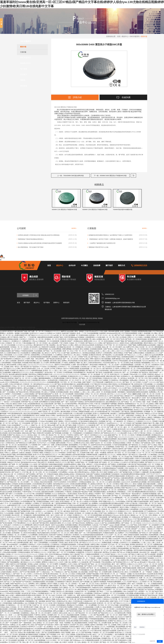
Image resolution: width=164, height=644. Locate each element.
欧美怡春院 (17, 492)
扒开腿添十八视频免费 (141, 473)
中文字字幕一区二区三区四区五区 (116, 346)
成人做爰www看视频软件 (25, 408)
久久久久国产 (12, 397)
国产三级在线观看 (101, 518)
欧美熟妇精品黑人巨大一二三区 (38, 387)
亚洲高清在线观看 (25, 485)
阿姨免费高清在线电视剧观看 (88, 610)
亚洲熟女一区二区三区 (45, 518)
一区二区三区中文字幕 (96, 486)
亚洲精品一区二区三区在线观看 (26, 539)
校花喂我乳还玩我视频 (139, 483)
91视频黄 (60, 488)
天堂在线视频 (148, 385)
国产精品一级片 (90, 410)
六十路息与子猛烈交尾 (83, 522)
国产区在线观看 (150, 555)
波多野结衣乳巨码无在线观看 (101, 445)
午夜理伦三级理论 (73, 436)
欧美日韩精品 (119, 354)
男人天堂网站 (107, 612)
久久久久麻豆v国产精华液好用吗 (38, 524)
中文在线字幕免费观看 (49, 414)
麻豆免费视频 (78, 551)
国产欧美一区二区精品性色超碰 (136, 340)
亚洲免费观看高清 (29, 416)
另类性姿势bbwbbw (95, 363)
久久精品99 (29, 377)
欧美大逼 (124, 520)
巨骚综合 (60, 369)
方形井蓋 (23, 52)
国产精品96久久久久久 (149, 518)
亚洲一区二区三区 (149, 395)
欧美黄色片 (35, 547)
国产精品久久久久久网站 (94, 344)
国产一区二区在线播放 (130, 373)
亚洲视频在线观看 (33, 508)
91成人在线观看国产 (37, 373)
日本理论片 (23, 340)
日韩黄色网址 (108, 354)
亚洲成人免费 (96, 522)
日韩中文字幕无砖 (72, 379)
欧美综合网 (122, 430)
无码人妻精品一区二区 (67, 588)
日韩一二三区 (26, 592)
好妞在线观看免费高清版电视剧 (133, 576)
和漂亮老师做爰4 (92, 506)
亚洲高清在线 (43, 535)
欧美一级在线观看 (93, 629)
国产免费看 (145, 567)
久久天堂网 (143, 375)
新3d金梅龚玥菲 (113, 508)
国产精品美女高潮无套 (55, 359)
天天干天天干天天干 (153, 475)
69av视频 (6, 391)
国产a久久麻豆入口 (157, 410)
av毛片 (47, 424)
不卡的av (44, 367)
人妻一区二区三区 (146, 432)
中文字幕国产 (104, 526)
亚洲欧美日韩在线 (95, 355)
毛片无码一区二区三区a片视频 (71, 383)
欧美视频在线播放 (72, 526)
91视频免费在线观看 (55, 481)
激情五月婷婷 (17, 404)
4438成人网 (72, 473)
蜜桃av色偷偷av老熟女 (67, 475)
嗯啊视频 (74, 617)
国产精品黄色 (107, 355)
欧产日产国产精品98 (10, 531)
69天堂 (149, 400)
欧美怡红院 (138, 385)
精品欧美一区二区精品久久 (126, 422)
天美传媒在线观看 (83, 545)
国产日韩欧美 (15, 418)
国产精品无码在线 (79, 524)
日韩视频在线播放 (76, 559)
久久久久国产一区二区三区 (114, 535)
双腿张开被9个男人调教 (151, 424)
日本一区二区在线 (43, 369)
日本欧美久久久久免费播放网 (112, 498)
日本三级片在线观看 (152, 379)
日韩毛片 (12, 639)
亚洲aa (3, 455)
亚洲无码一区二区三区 (36, 340)
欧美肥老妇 (99, 346)
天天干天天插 (27, 461)
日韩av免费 (143, 455)
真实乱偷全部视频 (93, 547)
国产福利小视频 (71, 426)
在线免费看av (54, 461)
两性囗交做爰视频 (77, 567)
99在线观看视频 (123, 549)
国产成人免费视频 (127, 551)
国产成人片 (8, 582)
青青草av (74, 430)
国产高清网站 (31, 475)
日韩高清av (98, 594)
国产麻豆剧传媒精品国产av (45, 395)
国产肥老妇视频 (115, 398)
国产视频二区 (59, 404)
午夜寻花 (151, 520)
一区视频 (73, 432)
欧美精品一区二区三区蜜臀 (67, 557)
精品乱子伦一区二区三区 (57, 436)
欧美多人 (39, 631)
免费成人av (14, 625)
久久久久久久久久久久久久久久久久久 (41, 365)
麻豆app (31, 447)
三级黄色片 (26, 547)
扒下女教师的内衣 (151, 512)
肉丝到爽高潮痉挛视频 (25, 455)
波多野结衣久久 (76, 354)
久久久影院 (34, 465)
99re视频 (3, 436)
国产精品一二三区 (103, 592)
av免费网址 (23, 545)
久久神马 (110, 397)
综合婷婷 (104, 545)
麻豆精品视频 (107, 408)
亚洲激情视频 (78, 387)
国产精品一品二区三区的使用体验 (97, 371)
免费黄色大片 (128, 408)
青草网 (132, 545)
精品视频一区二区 (76, 461)
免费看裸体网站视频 (145, 332)
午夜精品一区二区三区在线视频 (90, 512)
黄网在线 (43, 479)
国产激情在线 (133, 445)
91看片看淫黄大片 (106, 574)
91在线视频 (38, 352)
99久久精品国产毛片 (7, 498)
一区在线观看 (43, 576)
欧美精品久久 (126, 377)
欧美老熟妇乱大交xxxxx (111, 516)
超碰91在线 (132, 420)
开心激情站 (150, 404)
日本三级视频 (104, 381)
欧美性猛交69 (38, 471)
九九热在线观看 (118, 355)
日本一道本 (25, 432)
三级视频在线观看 (61, 619)
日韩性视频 (16, 438)
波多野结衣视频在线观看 (117, 477)
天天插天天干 (61, 477)
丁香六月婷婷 (64, 344)
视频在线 (160, 412)
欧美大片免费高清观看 (72, 369)
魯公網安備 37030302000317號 (89, 323)
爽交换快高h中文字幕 (41, 346)
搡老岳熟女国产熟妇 (113, 377)
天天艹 (147, 357)
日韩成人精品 (22, 365)
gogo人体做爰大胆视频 (118, 526)
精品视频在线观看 (73, 616)
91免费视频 (89, 594)
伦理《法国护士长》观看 (46, 445)
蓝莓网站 (32, 584)
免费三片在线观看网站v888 (31, 580)
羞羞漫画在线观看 (48, 492)
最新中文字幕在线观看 (63, 365)
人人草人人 (140, 355)
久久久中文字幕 (29, 494)
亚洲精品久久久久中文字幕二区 (64, 639)
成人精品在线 (117, 408)
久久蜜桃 (35, 379)
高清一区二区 (133, 514)
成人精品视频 (75, 451)
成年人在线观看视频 (129, 406)
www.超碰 (70, 332)
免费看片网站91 (122, 455)
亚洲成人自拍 (79, 418)
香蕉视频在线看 (11, 447)
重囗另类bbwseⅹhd (107, 391)
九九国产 (145, 383)
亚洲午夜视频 (61, 528)
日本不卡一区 (75, 631)
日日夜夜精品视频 (133, 596)
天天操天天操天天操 (25, 522)
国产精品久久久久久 (60, 518)
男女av (35, 342)
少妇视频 (147, 338)
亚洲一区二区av (68, 352)
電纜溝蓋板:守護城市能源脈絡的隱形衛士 (31, 240)
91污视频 (6, 584)
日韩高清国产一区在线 (83, 531)
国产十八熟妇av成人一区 (45, 573)
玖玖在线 (88, 348)
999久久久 (128, 485)
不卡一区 (8, 504)
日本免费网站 (60, 391)
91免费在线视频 (123, 510)
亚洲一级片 (22, 481)
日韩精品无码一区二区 (128, 369)
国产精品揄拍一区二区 (81, 479)
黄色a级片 (8, 526)
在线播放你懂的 (139, 594)
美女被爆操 (49, 422)
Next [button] (144, 201)
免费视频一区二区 (101, 438)
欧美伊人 (16, 573)
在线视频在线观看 (96, 350)
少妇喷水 (55, 614)
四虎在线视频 (23, 440)
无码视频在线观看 (17, 551)
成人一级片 (140, 477)
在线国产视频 (119, 342)
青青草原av (32, 375)
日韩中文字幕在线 (131, 504)
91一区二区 (139, 469)
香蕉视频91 (122, 393)
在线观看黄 (94, 442)
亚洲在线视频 (73, 518)
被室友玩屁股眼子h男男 (150, 342)
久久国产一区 (41, 627)
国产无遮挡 (67, 459)
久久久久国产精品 (125, 389)
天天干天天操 (21, 518)
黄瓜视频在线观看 (32, 635)
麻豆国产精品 (119, 397)
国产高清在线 (117, 576)
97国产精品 (52, 553)
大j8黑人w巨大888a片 (110, 389)
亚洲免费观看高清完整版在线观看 (46, 496)
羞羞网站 (132, 440)
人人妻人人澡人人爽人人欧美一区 (92, 393)
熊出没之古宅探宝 (121, 451)
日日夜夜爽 (32, 571)
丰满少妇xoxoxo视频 (29, 619)
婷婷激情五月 (157, 549)
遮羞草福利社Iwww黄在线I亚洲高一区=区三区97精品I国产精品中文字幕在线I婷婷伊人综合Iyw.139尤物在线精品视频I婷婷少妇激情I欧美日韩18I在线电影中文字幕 (54, 330)
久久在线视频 (97, 348)
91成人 (130, 434)
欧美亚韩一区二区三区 (136, 379)
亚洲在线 (51, 463)
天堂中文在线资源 (71, 422)
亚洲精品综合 (28, 612)
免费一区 (67, 498)
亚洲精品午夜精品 (69, 442)
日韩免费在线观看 (23, 543)
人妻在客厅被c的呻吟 (34, 481)
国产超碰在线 (146, 443)
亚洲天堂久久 (35, 334)
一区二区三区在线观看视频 (93, 516)
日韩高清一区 (28, 385)
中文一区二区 (100, 541)
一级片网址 (37, 598)
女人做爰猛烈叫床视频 (83, 586)
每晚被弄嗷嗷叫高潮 (45, 467)
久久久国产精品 (56, 385)
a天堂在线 (103, 528)
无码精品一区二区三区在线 (20, 348)
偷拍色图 (152, 361)
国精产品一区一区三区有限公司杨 (122, 363)
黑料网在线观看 (55, 363)
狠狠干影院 (114, 602)
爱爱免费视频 (67, 350)
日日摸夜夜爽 (55, 342)
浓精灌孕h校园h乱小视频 (72, 465)
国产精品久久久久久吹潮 (44, 604)
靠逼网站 (53, 346)
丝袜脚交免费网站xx (26, 557)
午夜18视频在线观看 (93, 490)
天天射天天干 (26, 410)
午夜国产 (158, 371)
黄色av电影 (94, 365)
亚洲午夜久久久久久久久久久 (127, 631)
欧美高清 (25, 594)
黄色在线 (103, 395)
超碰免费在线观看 (83, 385)
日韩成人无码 (5, 408)
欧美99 (13, 408)
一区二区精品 (35, 483)
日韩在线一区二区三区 (147, 381)
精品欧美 (28, 406)
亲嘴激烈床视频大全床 (45, 375)
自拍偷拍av (156, 365)
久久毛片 (19, 346)
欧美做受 (76, 350)
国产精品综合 (108, 410)
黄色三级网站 (62, 361)
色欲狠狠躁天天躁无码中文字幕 (122, 598)
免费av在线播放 (50, 471)
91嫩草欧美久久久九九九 (20, 373)
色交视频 (60, 348)
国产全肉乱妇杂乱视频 (75, 576)
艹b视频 (52, 592)
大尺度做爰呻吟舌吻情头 (14, 389)
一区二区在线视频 (73, 367)
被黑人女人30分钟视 (38, 457)
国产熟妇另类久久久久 (42, 377)
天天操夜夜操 (26, 600)
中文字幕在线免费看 (140, 520)
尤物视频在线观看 (110, 588)
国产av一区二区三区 (49, 531)
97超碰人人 (159, 588)
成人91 (74, 459)
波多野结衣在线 (13, 400)
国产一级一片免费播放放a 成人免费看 (39, 559)
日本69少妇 (118, 373)
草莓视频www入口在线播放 (91, 520)
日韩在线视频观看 (31, 422)
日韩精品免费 (81, 574)
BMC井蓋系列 (26, 58)
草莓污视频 (103, 502)
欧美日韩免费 (150, 541)
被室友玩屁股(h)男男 (29, 369)
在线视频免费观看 (53, 383)
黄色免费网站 (50, 529)
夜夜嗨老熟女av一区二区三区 (135, 404)
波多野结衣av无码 (116, 371)
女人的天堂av (28, 346)
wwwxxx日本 (126, 483)
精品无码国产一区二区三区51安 (67, 547)
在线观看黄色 (90, 338)
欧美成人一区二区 (96, 336)
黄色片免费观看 (16, 580)
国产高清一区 (82, 432)
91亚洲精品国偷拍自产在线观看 (113, 469)
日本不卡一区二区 (81, 381)
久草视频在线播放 (35, 440)
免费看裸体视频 (37, 371)
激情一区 (114, 561)
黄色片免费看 (5, 371)
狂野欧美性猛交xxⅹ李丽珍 (87, 473)
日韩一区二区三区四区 (40, 344)
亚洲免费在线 (112, 492)
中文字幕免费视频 (157, 453)
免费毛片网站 (95, 545)
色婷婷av (24, 420)
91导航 (53, 369)
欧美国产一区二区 (68, 578)
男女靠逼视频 (73, 361)
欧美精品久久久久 (41, 430)
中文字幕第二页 (85, 445)
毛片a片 (145, 361)
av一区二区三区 (142, 516)
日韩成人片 (10, 555)
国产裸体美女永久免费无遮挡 (26, 443)
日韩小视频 (34, 467)
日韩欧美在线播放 (83, 442)
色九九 (51, 459)
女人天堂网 (26, 359)
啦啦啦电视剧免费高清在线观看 (137, 393)
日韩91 (144, 496)
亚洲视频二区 (127, 518)
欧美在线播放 (109, 342)
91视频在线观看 (109, 533)
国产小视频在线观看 (18, 567)
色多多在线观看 (16, 619)
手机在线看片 (116, 412)
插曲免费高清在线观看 (45, 338)
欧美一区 (118, 391)
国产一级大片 (85, 436)
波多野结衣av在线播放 (142, 428)
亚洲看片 (156, 422)
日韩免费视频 (43, 543)
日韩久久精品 (55, 502)
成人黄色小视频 (119, 481)
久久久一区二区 (109, 336)
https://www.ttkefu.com (154, 607)
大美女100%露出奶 (16, 385)
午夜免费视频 (12, 481)
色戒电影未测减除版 (147, 371)
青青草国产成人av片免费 (30, 402)
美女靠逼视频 (84, 340)
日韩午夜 (27, 355)
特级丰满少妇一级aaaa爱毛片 (131, 398)
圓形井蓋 (144, 36)
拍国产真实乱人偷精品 (111, 350)
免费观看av (153, 393)
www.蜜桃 (152, 391)
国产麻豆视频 (97, 498)
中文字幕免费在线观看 (79, 486)
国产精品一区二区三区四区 (132, 383)
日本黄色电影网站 (71, 404)
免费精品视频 (36, 354)
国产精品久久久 (96, 420)
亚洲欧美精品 (47, 410)
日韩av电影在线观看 (10, 553)
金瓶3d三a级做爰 (99, 400)
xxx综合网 (117, 539)
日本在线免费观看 (112, 619)
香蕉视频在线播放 (100, 492)
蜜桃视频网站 (159, 348)
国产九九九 (105, 557)
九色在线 (95, 526)
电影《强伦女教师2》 (39, 359)
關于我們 (109, 266)
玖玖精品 (113, 553)
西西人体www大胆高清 (92, 361)
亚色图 (136, 457)
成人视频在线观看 (138, 377)
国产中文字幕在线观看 (28, 573)
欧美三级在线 (28, 541)
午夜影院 (27, 457)
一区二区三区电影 (63, 641)
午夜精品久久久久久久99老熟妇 (55, 453)
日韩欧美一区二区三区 (14, 344)
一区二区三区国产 (144, 359)
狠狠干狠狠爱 (54, 586)
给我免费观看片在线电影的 (110, 475)
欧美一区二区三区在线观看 (64, 395)
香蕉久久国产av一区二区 (126, 625)
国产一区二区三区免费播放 (106, 426)
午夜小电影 (104, 332)
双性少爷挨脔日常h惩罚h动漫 (145, 467)
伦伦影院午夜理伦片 (7, 332)
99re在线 (143, 553)
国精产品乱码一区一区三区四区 (49, 412)
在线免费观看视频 (141, 397)
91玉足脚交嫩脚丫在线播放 (9, 586)
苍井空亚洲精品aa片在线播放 (74, 338)
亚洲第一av (56, 561)
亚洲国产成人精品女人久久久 (20, 371)
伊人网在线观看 (68, 592)
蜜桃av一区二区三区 (62, 451)
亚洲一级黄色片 (87, 465)
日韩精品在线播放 (35, 449)
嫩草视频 (3, 414)
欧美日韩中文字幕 (87, 510)
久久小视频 (55, 643)
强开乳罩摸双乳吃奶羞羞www (95, 402)
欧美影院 (151, 340)
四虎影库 (87, 500)
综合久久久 (111, 502)
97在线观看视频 (91, 496)
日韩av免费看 (101, 596)
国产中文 (14, 541)
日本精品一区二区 (138, 541)
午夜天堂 (97, 404)
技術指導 (97, 266)
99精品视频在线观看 (56, 465)
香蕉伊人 (41, 529)
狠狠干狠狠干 (87, 383)
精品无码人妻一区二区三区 (35, 639)
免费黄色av (30, 430)
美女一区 (105, 512)
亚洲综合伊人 (131, 477)
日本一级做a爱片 (152, 553)
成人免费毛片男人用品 (131, 348)
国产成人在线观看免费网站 (72, 440)
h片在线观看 (139, 357)
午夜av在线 (152, 563)
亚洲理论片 (102, 424)
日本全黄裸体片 (73, 483)
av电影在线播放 (31, 361)
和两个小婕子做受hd (62, 625)
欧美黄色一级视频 (14, 334)
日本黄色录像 (137, 389)
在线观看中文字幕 (158, 526)
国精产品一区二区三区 (99, 428)
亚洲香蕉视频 (122, 465)
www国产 (73, 625)
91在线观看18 (26, 354)
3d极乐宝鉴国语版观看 (141, 502)
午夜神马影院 (27, 492)
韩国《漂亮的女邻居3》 (47, 477)
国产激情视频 (137, 424)
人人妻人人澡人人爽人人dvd (110, 352)
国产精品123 (133, 455)
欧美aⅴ (45, 381)
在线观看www (150, 354)
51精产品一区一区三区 (115, 500)
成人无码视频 (30, 604)
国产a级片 (96, 451)
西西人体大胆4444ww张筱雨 (85, 346)
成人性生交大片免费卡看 (124, 617)
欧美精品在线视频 (89, 354)
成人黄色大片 (47, 354)
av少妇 (45, 481)
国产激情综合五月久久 (133, 342)
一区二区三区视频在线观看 (9, 559)
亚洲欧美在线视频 (62, 445)
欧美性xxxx (11, 518)
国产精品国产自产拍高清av (30, 367)
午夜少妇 (9, 404)
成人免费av (16, 561)
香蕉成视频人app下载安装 (111, 520)
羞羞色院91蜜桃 (84, 391)
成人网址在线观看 (10, 365)
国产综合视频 (15, 510)
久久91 (24, 506)
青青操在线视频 (35, 393)
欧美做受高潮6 (14, 627)
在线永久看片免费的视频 (78, 467)
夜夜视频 (147, 334)
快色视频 (25, 363)
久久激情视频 (26, 418)
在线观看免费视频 (127, 365)
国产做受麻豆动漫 (126, 473)
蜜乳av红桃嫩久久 (30, 389)
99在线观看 (8, 355)
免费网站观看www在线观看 (147, 346)
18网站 (91, 477)
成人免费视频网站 (116, 592)
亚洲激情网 (137, 547)
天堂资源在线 (78, 602)
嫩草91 (64, 332)
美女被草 (82, 547)
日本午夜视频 (103, 506)
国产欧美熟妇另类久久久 (32, 391)
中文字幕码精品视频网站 (40, 592)
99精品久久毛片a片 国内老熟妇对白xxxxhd (79, 457)
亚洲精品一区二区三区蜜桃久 (135, 336)
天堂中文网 (143, 352)
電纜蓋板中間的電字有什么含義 (98, 248)
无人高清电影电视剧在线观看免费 (39, 357)
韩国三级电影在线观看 (114, 400)
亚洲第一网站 (123, 514)
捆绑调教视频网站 (45, 379)
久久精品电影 (96, 557)
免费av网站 (134, 381)
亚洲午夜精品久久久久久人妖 (11, 528)
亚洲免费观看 (42, 571)
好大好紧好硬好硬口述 (103, 412)
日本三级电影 (69, 514)
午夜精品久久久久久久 (53, 332)
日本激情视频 (159, 477)
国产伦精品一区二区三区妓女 (72, 408)
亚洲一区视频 (156, 443)
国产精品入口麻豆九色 (136, 555)
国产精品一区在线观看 (86, 518)
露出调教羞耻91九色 (113, 402)
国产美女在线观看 (149, 387)
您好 (135, 627)
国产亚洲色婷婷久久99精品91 (11, 359)
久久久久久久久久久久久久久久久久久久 (95, 398)
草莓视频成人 (122, 492)
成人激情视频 (140, 440)
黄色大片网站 (51, 416)
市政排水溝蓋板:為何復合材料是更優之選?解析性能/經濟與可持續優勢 (40, 244)
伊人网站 (155, 334)
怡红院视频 (50, 582)
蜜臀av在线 (143, 457)
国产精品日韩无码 (22, 393)
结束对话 (152, 641)
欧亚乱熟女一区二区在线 (54, 373)
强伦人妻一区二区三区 (141, 449)
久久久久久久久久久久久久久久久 (26, 555)
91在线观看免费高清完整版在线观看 (133, 475)
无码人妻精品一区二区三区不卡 (32, 561)
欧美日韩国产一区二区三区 (39, 459)
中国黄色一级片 (100, 494)
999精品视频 (76, 537)
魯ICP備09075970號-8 (70, 323)
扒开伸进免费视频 (146, 510)
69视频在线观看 (43, 398)
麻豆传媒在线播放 (140, 537)
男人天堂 (116, 338)
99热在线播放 (58, 539)
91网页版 (159, 467)
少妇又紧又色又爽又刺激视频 (28, 397)
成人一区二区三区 (82, 406)
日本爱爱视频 (68, 373)
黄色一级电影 (79, 332)
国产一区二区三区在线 (71, 359)
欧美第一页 (47, 371)
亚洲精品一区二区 (87, 375)
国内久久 (61, 420)
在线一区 (117, 379)
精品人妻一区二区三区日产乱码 (114, 340)
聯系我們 (66, 303)
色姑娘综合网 (68, 414)
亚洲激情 (55, 357)
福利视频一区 (49, 514)
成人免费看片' (120, 533)
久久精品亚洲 (158, 434)
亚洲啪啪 (31, 617)
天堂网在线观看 (68, 594)
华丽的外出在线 (98, 588)
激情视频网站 (146, 363)
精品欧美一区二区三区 (148, 498)
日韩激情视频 (158, 486)
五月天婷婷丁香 (131, 481)
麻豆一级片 (79, 500)
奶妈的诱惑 (144, 535)
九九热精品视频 (88, 608)
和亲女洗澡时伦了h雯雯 (78, 416)
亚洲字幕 (27, 451)
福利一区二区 (107, 338)
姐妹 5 (58, 408)
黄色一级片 (154, 471)
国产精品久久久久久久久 (98, 406)
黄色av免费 (52, 426)
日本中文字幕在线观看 (120, 361)
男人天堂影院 (81, 569)
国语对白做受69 (118, 449)
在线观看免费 (108, 373)
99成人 (87, 377)
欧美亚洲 (74, 541)
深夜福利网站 (36, 355)
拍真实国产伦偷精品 (69, 334)
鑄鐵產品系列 (25, 63)
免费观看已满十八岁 (157, 357)
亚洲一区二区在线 (133, 586)
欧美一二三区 (82, 334)
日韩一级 (141, 500)
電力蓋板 (24, 69)
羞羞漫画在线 (26, 486)
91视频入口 (143, 580)
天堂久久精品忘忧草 (17, 520)
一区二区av (19, 612)
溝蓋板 (23, 80)
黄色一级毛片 (15, 367)
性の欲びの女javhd (107, 451)
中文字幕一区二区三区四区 (72, 520)
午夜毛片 (58, 463)
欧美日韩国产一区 (145, 526)
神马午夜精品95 (59, 604)
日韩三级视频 (145, 586)
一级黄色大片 (151, 529)
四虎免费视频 (128, 410)
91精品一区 (73, 344)
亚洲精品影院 (38, 541)
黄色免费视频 (121, 627)
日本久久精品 (29, 469)
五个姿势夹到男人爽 (17, 377)
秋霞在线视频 (79, 395)
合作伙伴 (72, 266)
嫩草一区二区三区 (36, 432)
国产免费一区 (14, 465)
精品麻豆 (114, 414)
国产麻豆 (136, 432)
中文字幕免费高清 (20, 524)
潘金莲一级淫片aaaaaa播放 (42, 522)
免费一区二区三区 (15, 547)
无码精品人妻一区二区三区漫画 (146, 416)
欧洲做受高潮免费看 (7, 612)
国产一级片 (65, 402)
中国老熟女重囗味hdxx (67, 406)
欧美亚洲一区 (37, 410)
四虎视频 (102, 422)
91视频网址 (63, 565)
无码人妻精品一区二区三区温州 (43, 623)
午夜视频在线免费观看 (143, 436)
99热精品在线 (81, 475)
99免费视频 (69, 438)
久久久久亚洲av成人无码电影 (74, 539)
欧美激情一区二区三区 (102, 375)
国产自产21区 (120, 336)
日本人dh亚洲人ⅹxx (11, 467)
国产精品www (82, 600)
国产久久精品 (153, 445)
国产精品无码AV (154, 442)
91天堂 (135, 574)
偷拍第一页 (33, 621)
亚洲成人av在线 (94, 352)
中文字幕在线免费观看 (129, 334)
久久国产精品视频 (85, 633)
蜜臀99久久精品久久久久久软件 (53, 563)
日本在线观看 (16, 402)
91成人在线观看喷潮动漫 (32, 404)
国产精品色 (126, 412)
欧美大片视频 (149, 500)
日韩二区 (99, 410)
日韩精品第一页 (44, 342)
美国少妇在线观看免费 (77, 506)
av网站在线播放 (139, 354)
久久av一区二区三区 (91, 397)
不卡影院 (82, 344)
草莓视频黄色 (88, 551)
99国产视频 (132, 346)
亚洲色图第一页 (17, 533)
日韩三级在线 (129, 469)
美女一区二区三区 (119, 586)
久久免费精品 (58, 355)
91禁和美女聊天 (143, 481)
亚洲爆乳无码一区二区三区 (57, 616)
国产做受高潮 (107, 369)
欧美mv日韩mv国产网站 (77, 490)
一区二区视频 (90, 539)
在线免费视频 (124, 606)
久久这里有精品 (29, 500)
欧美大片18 (37, 455)
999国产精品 (59, 514)
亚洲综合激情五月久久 (152, 576)
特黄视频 (145, 561)
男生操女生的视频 (6, 492)
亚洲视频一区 (148, 469)
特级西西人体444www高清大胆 (110, 334)
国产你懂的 (120, 426)
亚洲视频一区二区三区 (96, 578)
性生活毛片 (99, 461)
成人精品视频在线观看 (98, 377)
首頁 (119, 36)
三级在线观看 (57, 508)
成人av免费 (4, 385)
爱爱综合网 (88, 342)
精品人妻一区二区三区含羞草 (112, 348)
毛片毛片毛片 (42, 443)
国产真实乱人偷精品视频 (62, 486)
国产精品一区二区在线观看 (53, 352)
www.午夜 (50, 490)
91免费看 (153, 567)
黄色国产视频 (11, 455)
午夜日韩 (130, 465)
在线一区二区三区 (84, 561)
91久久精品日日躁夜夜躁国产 (137, 430)
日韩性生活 (78, 608)
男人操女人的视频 (96, 340)
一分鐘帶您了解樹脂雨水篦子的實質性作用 (102, 244)
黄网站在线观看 (47, 486)
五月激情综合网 (89, 387)
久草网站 (94, 367)
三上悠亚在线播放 (29, 395)
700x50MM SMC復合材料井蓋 (76, 176)
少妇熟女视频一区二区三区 (37, 420)
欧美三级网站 (59, 422)
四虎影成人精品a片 (154, 375)
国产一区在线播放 (9, 393)
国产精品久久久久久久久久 (119, 442)
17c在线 (98, 338)
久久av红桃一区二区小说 (59, 336)
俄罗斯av (106, 553)
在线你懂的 (117, 483)
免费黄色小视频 (75, 363)
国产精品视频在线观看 (26, 616)
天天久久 (35, 350)
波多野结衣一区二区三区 (144, 545)
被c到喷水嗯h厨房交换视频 (18, 375)
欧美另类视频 (52, 420)
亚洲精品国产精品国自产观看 (83, 492)
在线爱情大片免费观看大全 (129, 578)
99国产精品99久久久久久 (130, 488)
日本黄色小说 (85, 367)
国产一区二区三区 (63, 430)
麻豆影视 (54, 361)
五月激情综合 (114, 381)
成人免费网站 (94, 504)
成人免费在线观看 (59, 500)
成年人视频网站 (157, 369)
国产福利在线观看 (97, 586)
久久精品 (103, 608)
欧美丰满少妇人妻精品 (86, 494)
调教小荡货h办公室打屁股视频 (101, 359)
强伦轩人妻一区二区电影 (155, 336)
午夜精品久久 (59, 573)
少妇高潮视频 (70, 400)
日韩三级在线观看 (82, 477)
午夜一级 (159, 361)
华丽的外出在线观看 (20, 571)
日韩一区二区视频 (110, 625)
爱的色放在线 (15, 600)
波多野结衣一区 (86, 451)
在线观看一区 (141, 584)
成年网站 (117, 488)
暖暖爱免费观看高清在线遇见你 (145, 492)
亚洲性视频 (133, 442)
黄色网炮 (85, 590)
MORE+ (74, 229)
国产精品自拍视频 (141, 465)
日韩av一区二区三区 (19, 387)
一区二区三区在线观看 (66, 418)
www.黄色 (8, 432)
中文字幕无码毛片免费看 (136, 463)
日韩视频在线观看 (14, 529)
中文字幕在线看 (98, 383)
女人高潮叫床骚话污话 (20, 336)
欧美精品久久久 (14, 420)
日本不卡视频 (98, 567)
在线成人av (51, 334)
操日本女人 (111, 395)
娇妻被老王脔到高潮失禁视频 (76, 455)
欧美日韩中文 (115, 375)
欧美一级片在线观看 (40, 537)
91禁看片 (114, 549)
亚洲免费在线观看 (95, 449)
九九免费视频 (62, 377)
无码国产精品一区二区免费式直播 (127, 447)
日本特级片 (157, 510)
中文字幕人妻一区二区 (103, 457)
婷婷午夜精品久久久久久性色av (18, 549)
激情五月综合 (125, 344)
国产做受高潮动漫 (34, 506)
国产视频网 (16, 432)
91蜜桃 (61, 357)
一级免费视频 (68, 449)
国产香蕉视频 (57, 434)
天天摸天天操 (5, 510)
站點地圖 (82, 325)
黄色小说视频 (75, 398)
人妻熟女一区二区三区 (95, 432)
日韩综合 (156, 432)
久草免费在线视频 (58, 379)
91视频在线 (47, 561)
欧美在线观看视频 (87, 598)
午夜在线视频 (27, 344)
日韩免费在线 (93, 424)
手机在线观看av (107, 563)
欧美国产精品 (59, 338)
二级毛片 (99, 600)
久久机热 (131, 436)
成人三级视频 (82, 488)
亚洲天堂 (52, 528)
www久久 (43, 334)
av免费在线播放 (105, 576)
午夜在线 (124, 539)
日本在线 (59, 596)
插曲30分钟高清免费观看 (16, 602)
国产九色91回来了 (62, 471)
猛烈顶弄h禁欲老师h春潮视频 (59, 398)
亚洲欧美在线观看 (132, 553)
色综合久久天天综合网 (142, 410)
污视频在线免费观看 (120, 420)
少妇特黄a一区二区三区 (143, 365)
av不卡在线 (70, 477)
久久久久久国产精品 (157, 383)
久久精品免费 (78, 414)
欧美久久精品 (17, 416)
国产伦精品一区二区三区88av (131, 402)
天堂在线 (22, 559)
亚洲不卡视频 (34, 608)
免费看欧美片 (136, 496)
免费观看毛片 (27, 342)
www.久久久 (115, 580)
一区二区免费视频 (91, 606)
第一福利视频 (41, 602)
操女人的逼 (10, 596)
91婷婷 (52, 619)
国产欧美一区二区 (84, 557)
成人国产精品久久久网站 (65, 346)
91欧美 (59, 334)
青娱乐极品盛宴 (35, 363)
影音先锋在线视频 (154, 483)
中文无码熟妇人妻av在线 (112, 567)
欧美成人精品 (84, 359)
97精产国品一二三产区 (15, 451)
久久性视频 (52, 443)
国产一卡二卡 (5, 614)
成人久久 (72, 614)
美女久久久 (113, 512)
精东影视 (56, 397)
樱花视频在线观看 (101, 571)
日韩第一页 (130, 443)
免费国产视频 (83, 619)
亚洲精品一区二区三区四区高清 (56, 340)
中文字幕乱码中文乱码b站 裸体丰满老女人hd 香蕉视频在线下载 (112, 385)
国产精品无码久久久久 (155, 406)
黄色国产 (135, 529)
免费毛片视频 (142, 406)
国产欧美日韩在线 (15, 537)
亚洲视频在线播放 (53, 479)
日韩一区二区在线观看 (80, 504)
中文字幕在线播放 (69, 569)
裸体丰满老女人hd (150, 344)
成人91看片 (12, 479)
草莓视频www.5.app (87, 571)
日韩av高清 (52, 430)
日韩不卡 (12, 410)
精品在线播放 (123, 440)
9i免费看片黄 (36, 488)
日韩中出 (126, 400)
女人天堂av (143, 445)
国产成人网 (61, 426)
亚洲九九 (96, 414)
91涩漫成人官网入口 (127, 338)
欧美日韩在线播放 (15, 434)
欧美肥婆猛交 (151, 440)
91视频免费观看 (87, 400)
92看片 (141, 334)
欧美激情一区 (55, 424)
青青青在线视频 (84, 420)
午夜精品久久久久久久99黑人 (52, 449)
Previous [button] (49, 201)
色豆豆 (78, 400)
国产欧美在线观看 (135, 361)
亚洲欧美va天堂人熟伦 (82, 443)
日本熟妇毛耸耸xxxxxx (45, 539)
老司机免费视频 (59, 438)
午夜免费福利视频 (47, 506)
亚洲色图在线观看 (128, 357)
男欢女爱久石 (42, 463)
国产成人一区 (111, 422)
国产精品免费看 (99, 616)
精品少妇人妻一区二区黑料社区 (15, 475)
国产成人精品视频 (71, 573)
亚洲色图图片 (22, 357)
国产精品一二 (52, 557)
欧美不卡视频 (53, 584)
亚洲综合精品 (84, 336)
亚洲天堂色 (75, 512)
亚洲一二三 (13, 616)
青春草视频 (97, 639)
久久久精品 (139, 338)
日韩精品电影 (14, 383)
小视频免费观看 (6, 387)
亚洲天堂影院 (73, 494)
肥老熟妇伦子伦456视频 (65, 389)
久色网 (65, 481)
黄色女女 (123, 350)
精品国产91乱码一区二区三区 (97, 508)
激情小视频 (74, 533)
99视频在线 (103, 365)
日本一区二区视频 (154, 465)
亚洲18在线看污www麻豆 (55, 457)
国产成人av (121, 553)
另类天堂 (99, 617)
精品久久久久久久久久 (36, 498)
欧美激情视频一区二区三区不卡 (12, 350)
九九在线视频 (73, 481)
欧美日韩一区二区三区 (69, 561)
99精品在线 (136, 518)
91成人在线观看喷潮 (34, 381)
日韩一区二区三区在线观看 (48, 473)
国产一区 (82, 533)
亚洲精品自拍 (78, 342)
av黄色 (19, 410)
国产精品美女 (144, 373)
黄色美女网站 (57, 520)
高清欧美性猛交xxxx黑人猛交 (127, 531)
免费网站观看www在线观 (87, 604)
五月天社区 (158, 490)
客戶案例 (47, 303)
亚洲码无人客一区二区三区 (47, 389)
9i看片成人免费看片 (71, 563)
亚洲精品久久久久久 (125, 512)
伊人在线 (52, 596)
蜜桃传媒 (21, 610)
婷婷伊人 (92, 617)
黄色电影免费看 (114, 332)
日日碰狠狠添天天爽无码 (92, 434)
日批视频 (41, 594)
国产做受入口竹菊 (130, 418)
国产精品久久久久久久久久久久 (39, 336)
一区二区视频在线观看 (155, 584)
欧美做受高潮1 (23, 445)
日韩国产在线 (83, 357)
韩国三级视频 (108, 473)
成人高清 (116, 486)
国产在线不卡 (17, 473)
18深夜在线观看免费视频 (78, 485)
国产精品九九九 (130, 355)
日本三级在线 (148, 490)
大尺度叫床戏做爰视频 (153, 408)
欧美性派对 (142, 574)
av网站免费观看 (106, 361)
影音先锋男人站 (35, 348)
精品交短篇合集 (156, 506)
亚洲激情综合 (122, 490)
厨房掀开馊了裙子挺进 (95, 373)
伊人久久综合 (67, 524)
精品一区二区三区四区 (107, 610)
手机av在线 (134, 375)
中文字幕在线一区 (35, 531)
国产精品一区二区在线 (103, 387)
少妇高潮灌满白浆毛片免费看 (42, 485)
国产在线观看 (15, 486)
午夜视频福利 (78, 434)
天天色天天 (81, 426)
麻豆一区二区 (129, 428)
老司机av (124, 379)
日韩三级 (131, 492)
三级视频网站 (98, 598)
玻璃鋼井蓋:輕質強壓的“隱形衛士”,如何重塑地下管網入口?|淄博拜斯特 (110, 236)
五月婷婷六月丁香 (146, 582)
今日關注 (84, 266)
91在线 (81, 361)
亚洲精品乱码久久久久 (76, 377)
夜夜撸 (109, 608)
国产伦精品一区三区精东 (112, 432)
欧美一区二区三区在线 (131, 371)
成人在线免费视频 (55, 350)
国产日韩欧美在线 (118, 387)
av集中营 (91, 467)
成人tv (150, 457)
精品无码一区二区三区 (99, 500)
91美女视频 (129, 594)
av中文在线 (34, 549)
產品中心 (125, 36)
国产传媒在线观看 (6, 629)
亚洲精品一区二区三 (56, 549)
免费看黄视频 (24, 467)
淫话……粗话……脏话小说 (44, 447)
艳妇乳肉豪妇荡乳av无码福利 (47, 533)
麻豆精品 (67, 512)
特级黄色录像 (105, 414)
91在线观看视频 (93, 334)
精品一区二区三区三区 (145, 531)
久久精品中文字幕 (59, 410)
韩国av (138, 443)
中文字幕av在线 (96, 631)
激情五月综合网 (56, 440)
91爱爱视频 (111, 627)
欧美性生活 (102, 397)
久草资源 (147, 506)
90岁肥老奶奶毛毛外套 (86, 541)
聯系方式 (122, 266)
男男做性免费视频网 (114, 582)
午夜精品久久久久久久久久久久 (141, 508)
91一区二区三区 (64, 533)
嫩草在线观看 (61, 443)
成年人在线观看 (11, 361)
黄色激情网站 (142, 442)
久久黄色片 (108, 586)
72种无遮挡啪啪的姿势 (15, 414)
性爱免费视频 (154, 535)
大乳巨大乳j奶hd (132, 559)
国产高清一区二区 (38, 424)
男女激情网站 (27, 537)
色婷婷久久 (27, 350)
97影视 (68, 541)
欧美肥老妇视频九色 (69, 385)
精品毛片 (91, 600)
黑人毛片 (100, 473)
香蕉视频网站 (78, 397)
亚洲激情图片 (107, 449)
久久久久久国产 (122, 395)
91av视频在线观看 (41, 617)
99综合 (149, 434)
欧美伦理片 (142, 557)
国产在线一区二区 (66, 397)
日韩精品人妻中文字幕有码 (9, 338)
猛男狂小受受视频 (97, 625)
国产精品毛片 (134, 471)
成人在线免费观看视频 (48, 547)
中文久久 (129, 387)
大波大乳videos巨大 (92, 332)
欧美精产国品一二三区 (153, 420)
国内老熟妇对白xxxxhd (41, 385)
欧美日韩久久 (120, 633)
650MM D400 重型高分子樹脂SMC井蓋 (122, 176)
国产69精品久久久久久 (39, 553)
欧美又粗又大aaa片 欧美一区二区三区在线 (123, 571)
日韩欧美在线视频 (148, 461)
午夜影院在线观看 (27, 352)
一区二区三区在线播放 (105, 635)
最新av (8, 459)
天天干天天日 (80, 639)
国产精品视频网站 (14, 563)
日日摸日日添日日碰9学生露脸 (116, 367)
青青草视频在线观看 (117, 557)
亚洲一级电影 (59, 610)
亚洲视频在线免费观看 (129, 391)
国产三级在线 (93, 381)
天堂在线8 (106, 363)
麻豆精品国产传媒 (21, 332)
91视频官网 (95, 391)
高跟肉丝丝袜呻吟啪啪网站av (114, 461)
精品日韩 (27, 414)
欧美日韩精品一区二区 (68, 502)
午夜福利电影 (79, 389)
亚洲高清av (68, 535)
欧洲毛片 (99, 354)
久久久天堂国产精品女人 (129, 352)
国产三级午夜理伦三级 (63, 529)
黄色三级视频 (84, 350)
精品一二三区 (111, 637)
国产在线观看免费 (70, 428)
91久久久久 (156, 363)
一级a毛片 (6, 402)
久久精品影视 (91, 426)
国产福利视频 (24, 465)
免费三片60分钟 (132, 359)
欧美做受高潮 (53, 381)
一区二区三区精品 (125, 424)
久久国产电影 (65, 354)
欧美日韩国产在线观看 (146, 559)
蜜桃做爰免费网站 (11, 471)
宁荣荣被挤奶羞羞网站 (119, 467)
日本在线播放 (121, 502)
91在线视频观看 (88, 461)
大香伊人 (30, 574)
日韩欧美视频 (110, 529)
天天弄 (15, 381)
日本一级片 (86, 440)
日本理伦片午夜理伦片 (9, 357)
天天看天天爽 (18, 469)
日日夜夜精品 (52, 367)
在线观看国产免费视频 (109, 404)
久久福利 (42, 397)
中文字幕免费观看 (106, 481)
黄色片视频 (70, 500)
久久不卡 (158, 559)
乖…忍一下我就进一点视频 (92, 559)
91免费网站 (108, 486)
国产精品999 (83, 565)
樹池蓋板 (24, 86)
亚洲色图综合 (102, 418)
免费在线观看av (48, 432)
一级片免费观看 (57, 569)
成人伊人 (80, 502)
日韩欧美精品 (75, 510)
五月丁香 (15, 398)
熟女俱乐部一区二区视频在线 (74, 348)
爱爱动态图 (98, 553)
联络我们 (142, 627)
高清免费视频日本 (80, 373)
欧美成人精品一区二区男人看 (38, 436)
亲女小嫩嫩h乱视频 (135, 395)
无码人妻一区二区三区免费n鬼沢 (53, 598)
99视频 (35, 529)
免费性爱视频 (43, 350)
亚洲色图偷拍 (61, 606)
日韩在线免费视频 (79, 371)
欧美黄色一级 (86, 498)
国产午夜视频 (85, 582)
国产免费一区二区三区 (36, 332)
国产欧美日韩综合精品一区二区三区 (55, 574)
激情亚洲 (21, 361)
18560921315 (140, 266)
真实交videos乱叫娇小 (13, 442)
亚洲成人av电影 (33, 565)
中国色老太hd (108, 379)
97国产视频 (128, 354)
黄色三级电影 (155, 502)
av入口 (54, 494)
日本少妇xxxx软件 (6, 621)
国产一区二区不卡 (60, 447)
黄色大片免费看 (144, 571)
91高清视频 (25, 334)
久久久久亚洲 (18, 355)
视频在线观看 (121, 559)
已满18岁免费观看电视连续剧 (132, 506)
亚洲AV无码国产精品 (114, 357)
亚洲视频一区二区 (150, 412)
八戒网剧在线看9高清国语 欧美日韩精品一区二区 (31, 596)
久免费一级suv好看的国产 (80, 365)
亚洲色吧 (76, 535)
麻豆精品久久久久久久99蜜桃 (31, 563)
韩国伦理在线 (43, 621)
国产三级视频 (5, 551)
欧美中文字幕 (74, 543)
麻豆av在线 (63, 614)
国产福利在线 (37, 406)
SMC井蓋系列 (135, 36)
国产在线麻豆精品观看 (40, 461)
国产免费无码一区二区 (95, 416)
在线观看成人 (151, 569)
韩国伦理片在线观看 (49, 348)
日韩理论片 (155, 338)
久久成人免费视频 (43, 361)
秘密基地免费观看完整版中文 (55, 400)
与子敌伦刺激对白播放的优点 (88, 422)
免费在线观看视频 (137, 344)
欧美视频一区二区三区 (80, 529)
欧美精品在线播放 (119, 443)
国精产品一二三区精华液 (28, 338)
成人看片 (84, 363)
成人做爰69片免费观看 (153, 377)
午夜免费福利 (104, 442)
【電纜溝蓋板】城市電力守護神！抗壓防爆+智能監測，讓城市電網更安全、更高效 (111, 240)
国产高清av (33, 594)
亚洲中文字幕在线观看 (95, 488)
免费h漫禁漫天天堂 (119, 359)
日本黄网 (128, 426)
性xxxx (100, 496)
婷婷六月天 (81, 459)
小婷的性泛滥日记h (95, 590)
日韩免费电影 (134, 510)
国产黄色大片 (144, 533)
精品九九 (49, 438)
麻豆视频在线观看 (154, 352)
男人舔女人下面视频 (81, 355)
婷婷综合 (27, 551)
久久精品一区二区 (64, 584)
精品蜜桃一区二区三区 (124, 547)
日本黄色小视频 (73, 340)
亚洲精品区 (111, 494)
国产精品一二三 (40, 438)
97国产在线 (103, 514)
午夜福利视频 (17, 363)
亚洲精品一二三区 (72, 420)
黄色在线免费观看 (85, 526)
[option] (66, 201)
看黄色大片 (47, 520)
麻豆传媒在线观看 (149, 389)
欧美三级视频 (125, 332)
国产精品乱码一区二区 (64, 387)
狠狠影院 (49, 397)
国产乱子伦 (56, 354)
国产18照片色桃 (20, 430)
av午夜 (60, 414)
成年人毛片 (13, 422)
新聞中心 (56, 303)
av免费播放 (60, 469)
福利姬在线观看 (138, 512)
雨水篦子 (24, 74)
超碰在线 (15, 453)
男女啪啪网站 (124, 381)
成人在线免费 (53, 344)
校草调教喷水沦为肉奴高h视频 (50, 402)
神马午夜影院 (5, 508)
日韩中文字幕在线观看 (143, 459)
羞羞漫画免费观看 (137, 412)
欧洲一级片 (146, 398)
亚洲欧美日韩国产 (67, 342)
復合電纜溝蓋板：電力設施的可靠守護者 (31, 248)
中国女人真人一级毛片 (104, 430)
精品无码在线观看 (46, 483)
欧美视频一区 (74, 336)
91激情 (151, 447)
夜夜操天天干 (129, 397)
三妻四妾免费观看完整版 (136, 367)
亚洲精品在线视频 (43, 502)
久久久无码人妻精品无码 (67, 580)
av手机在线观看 (47, 355)
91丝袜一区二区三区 (147, 348)
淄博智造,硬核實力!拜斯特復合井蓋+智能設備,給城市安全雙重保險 (39, 236)
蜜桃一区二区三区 (71, 357)
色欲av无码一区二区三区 (112, 416)
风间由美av (8, 440)
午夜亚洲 (159, 488)
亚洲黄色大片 (17, 342)
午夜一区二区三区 (81, 352)
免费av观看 (51, 469)
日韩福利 (134, 332)
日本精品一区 (36, 486)
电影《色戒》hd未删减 (138, 400)
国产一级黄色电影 (128, 416)
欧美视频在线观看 (63, 393)
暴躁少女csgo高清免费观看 (154, 355)
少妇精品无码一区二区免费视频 (103, 447)
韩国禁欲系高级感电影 (145, 486)
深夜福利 (6, 580)
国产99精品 (16, 352)
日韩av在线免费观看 (144, 369)
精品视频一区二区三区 (84, 580)
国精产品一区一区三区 (23, 379)
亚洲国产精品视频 (93, 574)
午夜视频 (115, 543)
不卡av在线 (37, 492)
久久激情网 (125, 375)
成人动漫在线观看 (47, 404)
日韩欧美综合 (11, 443)
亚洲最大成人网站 (12, 428)
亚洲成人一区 (76, 584)
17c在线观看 (18, 494)
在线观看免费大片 (18, 504)
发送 (160, 641)
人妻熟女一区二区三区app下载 (122, 457)
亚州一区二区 (66, 424)
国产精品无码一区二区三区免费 (18, 483)
